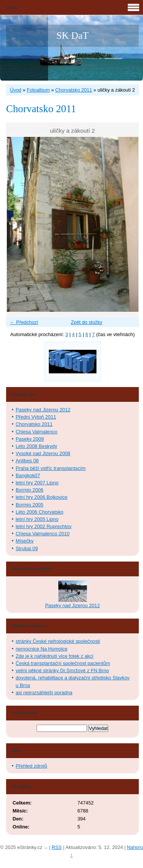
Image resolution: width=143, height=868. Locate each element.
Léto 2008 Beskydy (36, 446)
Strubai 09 (27, 548)
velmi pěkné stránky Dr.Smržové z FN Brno (62, 670)
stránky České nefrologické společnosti (58, 641)
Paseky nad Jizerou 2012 (43, 410)
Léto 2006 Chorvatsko (39, 512)
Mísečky (25, 541)
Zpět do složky (87, 322)
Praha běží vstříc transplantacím (51, 468)
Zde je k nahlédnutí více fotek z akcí (55, 656)
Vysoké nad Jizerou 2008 (43, 453)
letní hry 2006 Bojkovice (42, 497)
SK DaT (73, 36)
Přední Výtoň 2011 (36, 417)
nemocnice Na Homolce (42, 649)
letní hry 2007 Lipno (37, 483)
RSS (57, 847)
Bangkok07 (28, 475)
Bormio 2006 (30, 490)
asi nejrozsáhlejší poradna (44, 693)
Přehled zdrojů (31, 766)
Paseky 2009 (30, 439)
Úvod (16, 90)
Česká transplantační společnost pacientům (63, 663)
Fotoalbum (38, 90)
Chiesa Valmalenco (36, 432)
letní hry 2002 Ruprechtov (44, 526)
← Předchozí (24, 322)
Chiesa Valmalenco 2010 (43, 534)
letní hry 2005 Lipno (37, 519)
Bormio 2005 (30, 505)
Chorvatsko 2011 (74, 90)
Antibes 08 (27, 461)
